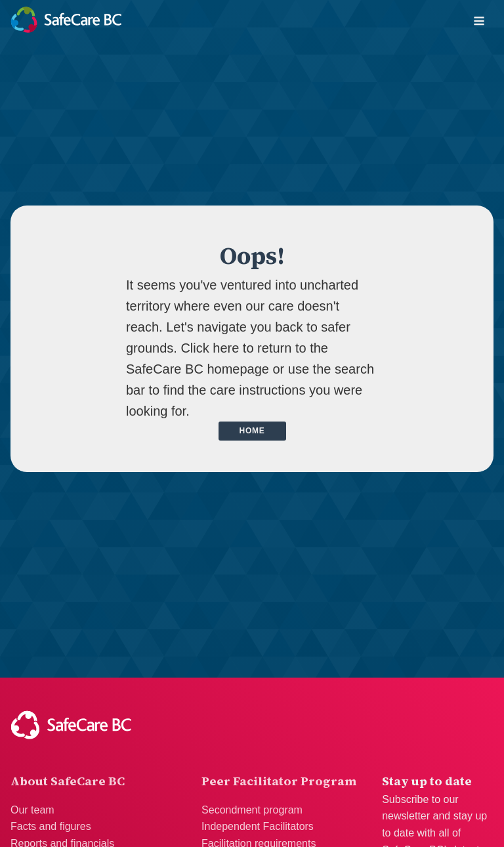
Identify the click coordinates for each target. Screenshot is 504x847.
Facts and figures (51, 826)
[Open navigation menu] (479, 22)
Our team (32, 810)
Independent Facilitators (258, 826)
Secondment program (252, 810)
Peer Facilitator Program (279, 781)
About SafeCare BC (68, 781)
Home (252, 431)
